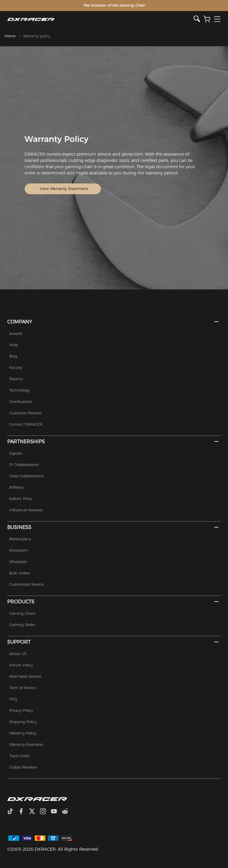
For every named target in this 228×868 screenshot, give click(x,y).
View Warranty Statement (65, 189)
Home (10, 36)
